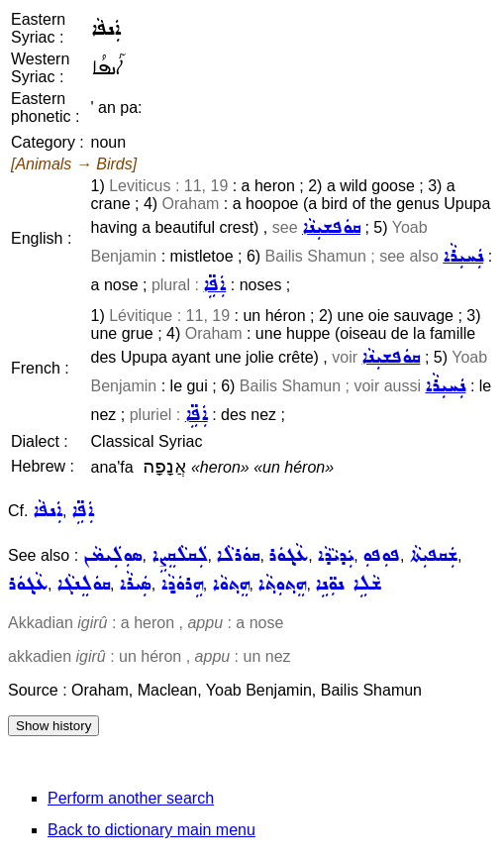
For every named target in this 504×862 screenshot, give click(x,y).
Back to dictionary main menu (151, 830)
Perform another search (131, 798)
